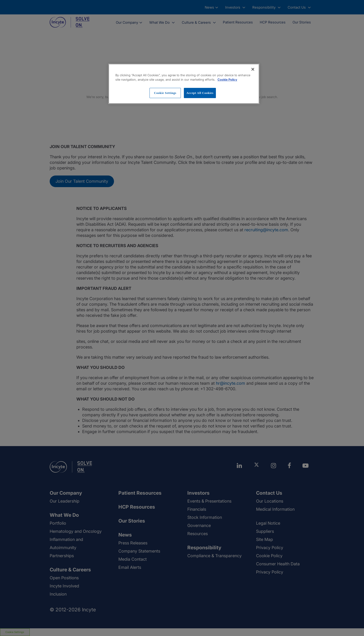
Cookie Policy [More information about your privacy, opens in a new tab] (227, 79)
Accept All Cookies (200, 93)
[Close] (253, 69)
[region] (184, 84)
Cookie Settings (165, 93)
